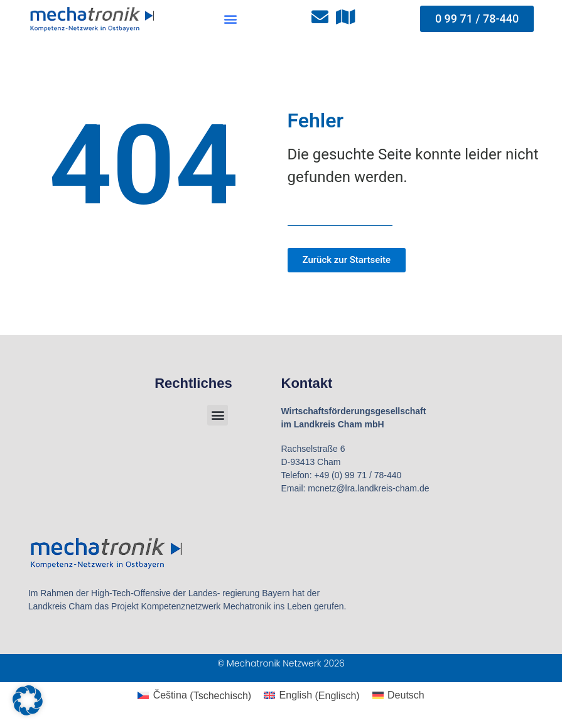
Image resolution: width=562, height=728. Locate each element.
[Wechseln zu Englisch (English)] (311, 696)
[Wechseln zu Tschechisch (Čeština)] (194, 696)
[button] (230, 19)
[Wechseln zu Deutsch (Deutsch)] (398, 696)
